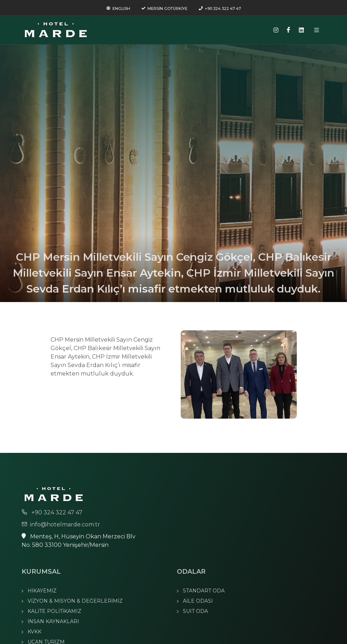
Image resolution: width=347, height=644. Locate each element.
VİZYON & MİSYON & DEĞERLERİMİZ (75, 601)
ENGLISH (118, 8)
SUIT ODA (195, 611)
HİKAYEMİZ (42, 591)
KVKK (34, 632)
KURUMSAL (41, 572)
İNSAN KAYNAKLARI (53, 621)
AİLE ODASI (198, 601)
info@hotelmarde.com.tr (61, 524)
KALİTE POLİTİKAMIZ (54, 611)
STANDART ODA (204, 591)
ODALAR (191, 572)
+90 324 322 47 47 (220, 8)
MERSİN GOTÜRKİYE (164, 8)
